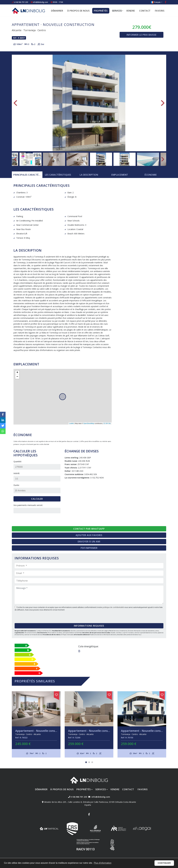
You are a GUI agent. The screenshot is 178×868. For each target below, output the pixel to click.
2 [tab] (89, 762)
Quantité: (18, 461)
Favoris (160, 11)
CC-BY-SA (107, 423)
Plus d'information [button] (103, 863)
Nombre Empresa (29, 11)
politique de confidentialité (113, 607)
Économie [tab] (151, 175)
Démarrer (57, 11)
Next (163, 103)
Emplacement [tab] (120, 175)
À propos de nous (78, 11)
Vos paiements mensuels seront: (28, 505)
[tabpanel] (36, 724)
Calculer (37, 499)
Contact (145, 11)
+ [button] (17, 373)
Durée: (16, 485)
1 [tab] (86, 762)
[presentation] (31, 616)
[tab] (27, 175)
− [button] (17, 377)
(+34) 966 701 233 (20, 2)
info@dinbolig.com (40, 2)
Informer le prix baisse (141, 35)
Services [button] (117, 11)
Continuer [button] (164, 863)
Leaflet (71, 423)
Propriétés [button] (101, 11)
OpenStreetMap (89, 423)
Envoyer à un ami (89, 542)
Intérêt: (17, 473)
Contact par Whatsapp (89, 529)
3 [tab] (92, 762)
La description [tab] (89, 175)
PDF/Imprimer (89, 548)
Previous (15, 103)
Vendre (131, 11)
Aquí (140, 635)
